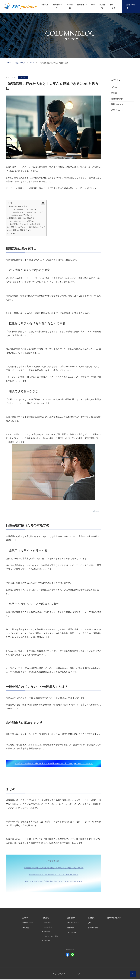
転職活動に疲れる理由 (19, 206)
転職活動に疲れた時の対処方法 (23, 218)
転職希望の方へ (58, 6)
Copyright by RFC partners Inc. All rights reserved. (70, 974)
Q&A (93, 5)
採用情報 (102, 6)
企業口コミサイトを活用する (25, 221)
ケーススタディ (74, 923)
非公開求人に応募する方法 (21, 230)
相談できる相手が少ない (24, 215)
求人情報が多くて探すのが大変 (26, 209)
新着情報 (71, 928)
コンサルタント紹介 (51, 937)
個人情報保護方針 (116, 918)
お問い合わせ (94, 928)
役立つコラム (114, 6)
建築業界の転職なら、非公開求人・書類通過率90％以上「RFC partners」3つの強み (54, 764)
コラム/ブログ (73, 933)
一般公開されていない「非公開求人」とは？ (29, 227)
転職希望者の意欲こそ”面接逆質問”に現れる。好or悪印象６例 (54, 875)
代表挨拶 (47, 923)
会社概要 (47, 941)
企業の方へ (45, 6)
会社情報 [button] (81, 5)
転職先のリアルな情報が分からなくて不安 (31, 212)
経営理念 (47, 932)
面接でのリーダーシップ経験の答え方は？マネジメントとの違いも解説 (54, 882)
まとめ (12, 233)
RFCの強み (48, 928)
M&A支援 (70, 6)
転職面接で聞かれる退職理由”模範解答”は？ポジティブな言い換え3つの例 (54, 868)
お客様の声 (72, 918)
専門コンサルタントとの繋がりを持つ (29, 224)
